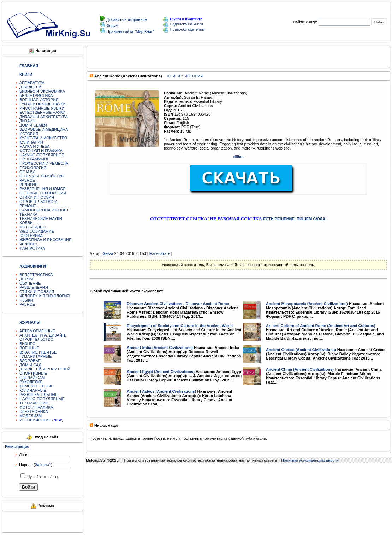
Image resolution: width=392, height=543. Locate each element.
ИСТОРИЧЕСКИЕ (35, 420)
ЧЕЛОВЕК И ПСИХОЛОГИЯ (44, 296)
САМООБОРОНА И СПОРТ (44, 210)
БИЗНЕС (27, 344)
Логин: (25, 455)
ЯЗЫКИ (26, 300)
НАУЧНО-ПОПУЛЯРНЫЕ (42, 399)
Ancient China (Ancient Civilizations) (300, 369)
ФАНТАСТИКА (32, 248)
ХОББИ (26, 223)
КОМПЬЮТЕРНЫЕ (36, 386)
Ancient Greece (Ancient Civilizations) (301, 350)
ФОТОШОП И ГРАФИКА (41, 151)
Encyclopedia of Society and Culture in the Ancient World (180, 326)
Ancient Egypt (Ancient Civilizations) (161, 372)
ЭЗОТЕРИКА (31, 235)
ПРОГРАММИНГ (34, 159)
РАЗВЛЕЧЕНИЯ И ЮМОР (43, 189)
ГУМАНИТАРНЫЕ (35, 356)
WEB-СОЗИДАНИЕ (37, 231)
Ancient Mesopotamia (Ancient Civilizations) (307, 304)
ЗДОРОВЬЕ (30, 361)
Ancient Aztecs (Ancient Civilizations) (161, 391)
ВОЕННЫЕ (29, 348)
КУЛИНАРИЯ (31, 142)
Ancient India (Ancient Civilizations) (160, 348)
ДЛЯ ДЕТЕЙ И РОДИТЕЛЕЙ (45, 369)
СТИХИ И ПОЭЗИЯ (37, 197)
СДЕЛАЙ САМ (32, 378)
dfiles (239, 157)
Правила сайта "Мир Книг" (130, 31)
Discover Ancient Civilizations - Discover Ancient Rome (178, 304)
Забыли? (43, 465)
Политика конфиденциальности (310, 460)
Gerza (108, 253)
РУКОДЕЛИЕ (31, 382)
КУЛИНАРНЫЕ (33, 390)
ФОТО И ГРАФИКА (36, 407)
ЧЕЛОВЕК (29, 244)
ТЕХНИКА (28, 214)
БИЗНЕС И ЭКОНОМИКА (42, 91)
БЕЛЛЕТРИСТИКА (36, 95)
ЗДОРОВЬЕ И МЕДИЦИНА (44, 129)
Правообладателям (184, 29)
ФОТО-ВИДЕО (32, 227)
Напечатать (160, 253)
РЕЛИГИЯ (29, 185)
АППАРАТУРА (32, 83)
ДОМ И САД (30, 365)
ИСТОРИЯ (29, 134)
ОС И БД (27, 172)
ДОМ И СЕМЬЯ (33, 125)
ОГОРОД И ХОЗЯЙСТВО (42, 176)
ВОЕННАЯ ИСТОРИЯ (39, 100)
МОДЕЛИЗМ (31, 416)
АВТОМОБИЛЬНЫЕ (37, 331)
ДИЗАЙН (27, 121)
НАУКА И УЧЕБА (35, 146)
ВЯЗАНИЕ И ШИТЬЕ (38, 352)
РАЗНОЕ (27, 180)
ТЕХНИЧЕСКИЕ (34, 403)
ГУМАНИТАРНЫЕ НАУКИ (43, 104)
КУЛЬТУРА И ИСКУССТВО (43, 138)
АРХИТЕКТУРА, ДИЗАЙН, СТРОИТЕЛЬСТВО (43, 337)
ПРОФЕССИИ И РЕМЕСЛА (44, 163)
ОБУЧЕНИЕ (30, 283)
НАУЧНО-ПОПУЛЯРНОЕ (42, 155)
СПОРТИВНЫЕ (33, 373)
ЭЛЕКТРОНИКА (34, 411)
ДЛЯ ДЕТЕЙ (30, 87)
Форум (112, 25)
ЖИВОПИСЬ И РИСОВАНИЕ (46, 240)
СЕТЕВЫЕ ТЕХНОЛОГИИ (43, 193)
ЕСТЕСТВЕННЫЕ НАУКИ (42, 112)
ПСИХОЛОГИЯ (33, 168)
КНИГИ (174, 76)
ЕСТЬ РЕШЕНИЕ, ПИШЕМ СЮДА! (295, 219)
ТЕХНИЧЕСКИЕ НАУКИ (41, 218)
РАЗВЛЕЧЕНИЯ (34, 287)
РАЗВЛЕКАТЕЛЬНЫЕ (39, 395)
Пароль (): (36, 465)
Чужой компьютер (43, 477)
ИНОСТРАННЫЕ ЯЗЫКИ (42, 108)
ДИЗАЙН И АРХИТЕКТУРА (44, 117)
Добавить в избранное (126, 19)
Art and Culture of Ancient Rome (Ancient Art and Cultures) (321, 326)
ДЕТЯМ (26, 279)
